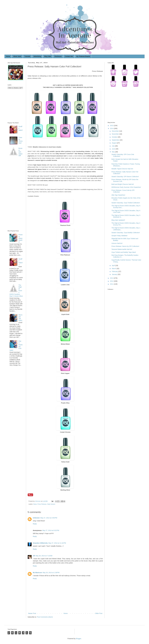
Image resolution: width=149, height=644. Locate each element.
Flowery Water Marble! (21, 238)
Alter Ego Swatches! (118, 195)
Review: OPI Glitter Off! (21, 152)
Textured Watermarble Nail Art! (122, 249)
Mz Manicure (37, 573)
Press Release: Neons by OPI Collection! (125, 246)
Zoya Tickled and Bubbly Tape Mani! (124, 252)
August (114, 143)
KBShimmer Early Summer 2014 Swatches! (126, 187)
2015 (112, 126)
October (115, 137)
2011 (112, 284)
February (115, 271)
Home (8, 56)
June (113, 149)
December (115, 131)
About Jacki (17, 56)
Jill (34, 556)
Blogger (78, 639)
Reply (35, 524)
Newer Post (32, 613)
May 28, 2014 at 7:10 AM (44, 556)
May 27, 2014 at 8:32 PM (51, 530)
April (113, 265)
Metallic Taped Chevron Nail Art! (122, 169)
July (113, 146)
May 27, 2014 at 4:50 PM (49, 518)
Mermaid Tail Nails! (20, 318)
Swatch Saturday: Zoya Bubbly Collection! (126, 233)
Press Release (42, 504)
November (115, 134)
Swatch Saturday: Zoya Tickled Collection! (126, 203)
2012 (112, 281)
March (114, 269)
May (113, 152)
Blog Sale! (48, 56)
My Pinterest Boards (83, 56)
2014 (112, 128)
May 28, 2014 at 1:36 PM (51, 573)
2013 (112, 278)
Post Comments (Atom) (45, 617)
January (115, 274)
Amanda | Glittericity (40, 543)
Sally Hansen (51, 504)
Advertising (37, 56)
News (35, 504)
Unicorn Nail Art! (117, 243)
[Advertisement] (16, 194)
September (116, 140)
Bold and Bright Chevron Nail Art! (123, 184)
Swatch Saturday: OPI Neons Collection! (125, 177)
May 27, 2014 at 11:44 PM (57, 543)
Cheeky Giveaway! (21, 140)
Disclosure (58, 56)
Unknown (38, 501)
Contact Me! (69, 56)
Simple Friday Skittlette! (119, 236)
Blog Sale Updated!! (118, 220)
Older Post (99, 613)
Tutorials (27, 56)
